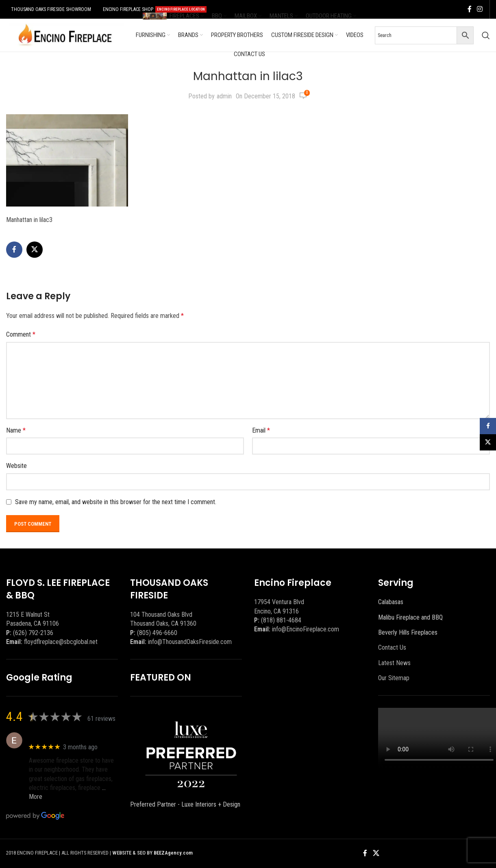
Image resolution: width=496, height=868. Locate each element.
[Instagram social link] (480, 9)
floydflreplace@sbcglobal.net (61, 642)
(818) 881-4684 (281, 620)
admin (224, 96)
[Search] (486, 35)
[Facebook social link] (470, 9)
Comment (21, 334)
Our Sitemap (394, 678)
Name (16, 430)
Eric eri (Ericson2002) (58, 736)
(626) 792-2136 (33, 633)
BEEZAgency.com (173, 853)
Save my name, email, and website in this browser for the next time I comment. (116, 502)
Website (16, 466)
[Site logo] (65, 35)
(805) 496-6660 (157, 633)
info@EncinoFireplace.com (306, 629)
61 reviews (101, 719)
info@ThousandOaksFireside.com (190, 642)
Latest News (394, 663)
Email (261, 430)
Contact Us (392, 647)
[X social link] (35, 250)
